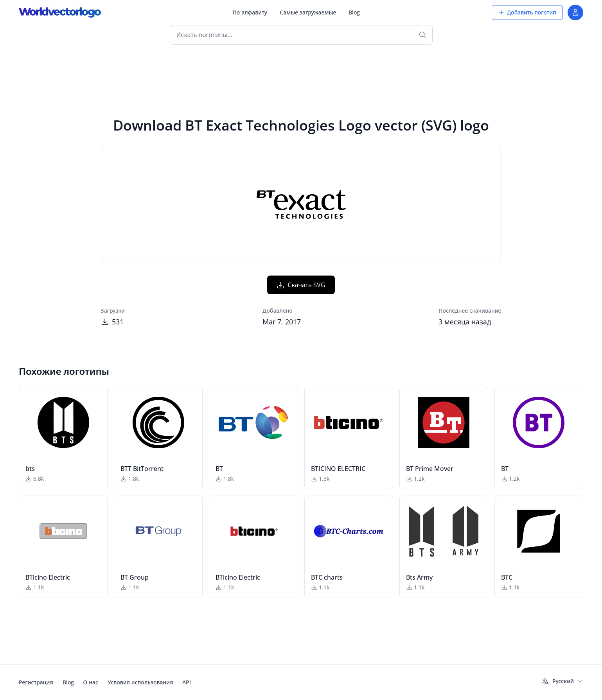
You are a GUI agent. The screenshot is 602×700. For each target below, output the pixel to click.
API (187, 682)
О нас (91, 682)
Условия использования (140, 682)
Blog (354, 12)
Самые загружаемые (308, 12)
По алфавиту (250, 12)
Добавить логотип (527, 12)
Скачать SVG (301, 285)
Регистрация (36, 682)
